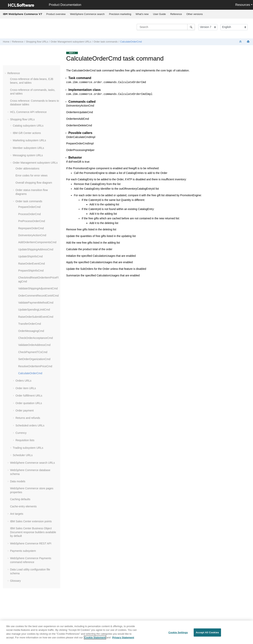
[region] (126, 632)
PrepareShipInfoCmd (31, 271)
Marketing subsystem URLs (29, 140)
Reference (176, 14)
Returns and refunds (28, 418)
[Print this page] (249, 42)
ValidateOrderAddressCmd (34, 345)
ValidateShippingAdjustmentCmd (38, 288)
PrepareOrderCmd (29, 207)
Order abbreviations (27, 168)
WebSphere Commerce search (87, 14)
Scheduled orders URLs (30, 425)
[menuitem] (56, 14)
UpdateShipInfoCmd (30, 256)
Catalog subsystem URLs (28, 126)
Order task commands (106, 42)
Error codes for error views (32, 175)
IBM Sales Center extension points (31, 521)
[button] (6, 73)
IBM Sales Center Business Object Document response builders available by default (33, 532)
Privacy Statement (123, 637)
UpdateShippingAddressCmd (36, 249)
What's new (142, 14)
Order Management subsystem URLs (71, 42)
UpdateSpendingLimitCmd (34, 310)
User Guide (159, 14)
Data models (18, 481)
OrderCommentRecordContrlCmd (38, 296)
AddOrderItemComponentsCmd (37, 242)
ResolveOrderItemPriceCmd (35, 366)
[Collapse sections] (241, 42)
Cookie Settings (178, 632)
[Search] (191, 27)
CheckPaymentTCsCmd (33, 352)
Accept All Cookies (207, 632)
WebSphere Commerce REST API (31, 543)
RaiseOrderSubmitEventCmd (36, 317)
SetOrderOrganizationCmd (34, 359)
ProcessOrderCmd (29, 214)
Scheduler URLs (23, 455)
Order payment (25, 411)
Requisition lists (25, 440)
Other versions (195, 14)
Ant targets (17, 514)
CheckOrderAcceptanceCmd (35, 338)
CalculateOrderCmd (131, 42)
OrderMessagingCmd (31, 331)
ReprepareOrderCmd (31, 228)
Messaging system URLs (28, 155)
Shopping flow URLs (37, 42)
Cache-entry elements (23, 506)
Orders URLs (23, 381)
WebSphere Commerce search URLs (32, 463)
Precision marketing (120, 14)
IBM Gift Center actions (27, 133)
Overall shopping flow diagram (34, 183)
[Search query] (166, 27)
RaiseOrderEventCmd (32, 264)
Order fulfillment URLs (29, 396)
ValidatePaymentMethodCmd (36, 303)
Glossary (15, 581)
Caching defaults (20, 499)
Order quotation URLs (29, 403)
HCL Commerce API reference (28, 112)
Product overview (56, 14)
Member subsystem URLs (28, 148)
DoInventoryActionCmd (32, 235)
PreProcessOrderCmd (32, 221)
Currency (21, 433)
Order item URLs (26, 388)
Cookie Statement (95, 637)
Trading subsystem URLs (28, 448)
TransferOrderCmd (30, 324)
